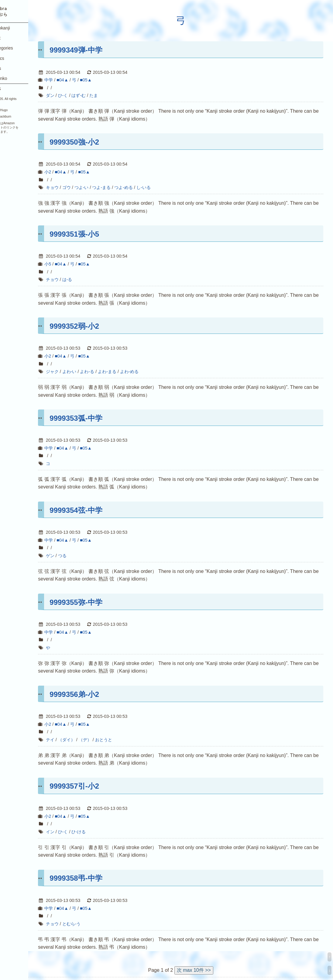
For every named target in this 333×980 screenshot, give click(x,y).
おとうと (121, 740)
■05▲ (103, 80)
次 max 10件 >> (202, 970)
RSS (10, 89)
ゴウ (84, 187)
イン (67, 832)
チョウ (69, 279)
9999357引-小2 (92, 786)
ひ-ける (96, 832)
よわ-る (104, 372)
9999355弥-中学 (93, 602)
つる (79, 556)
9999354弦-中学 (93, 510)
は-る (84, 279)
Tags (11, 68)
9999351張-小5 (92, 234)
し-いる (161, 187)
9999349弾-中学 (93, 50)
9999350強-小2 (92, 142)
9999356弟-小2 (92, 694)
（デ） (102, 740)
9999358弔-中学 (93, 878)
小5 (65, 264)
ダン (67, 95)
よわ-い (86, 372)
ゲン (67, 556)
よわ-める (147, 372)
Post (10, 38)
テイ (67, 740)
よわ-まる (124, 372)
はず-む (96, 95)
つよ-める (141, 187)
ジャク (69, 372)
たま (111, 95)
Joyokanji (15, 28)
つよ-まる (119, 187)
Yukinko (14, 78)
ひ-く (80, 95)
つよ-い (99, 187)
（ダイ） (84, 740)
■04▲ (80, 80)
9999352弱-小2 (92, 326)
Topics (12, 58)
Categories (17, 48)
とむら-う (89, 924)
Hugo (21, 110)
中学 (66, 80)
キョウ (69, 187)
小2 (65, 172)
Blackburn (22, 117)
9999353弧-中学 (93, 418)
